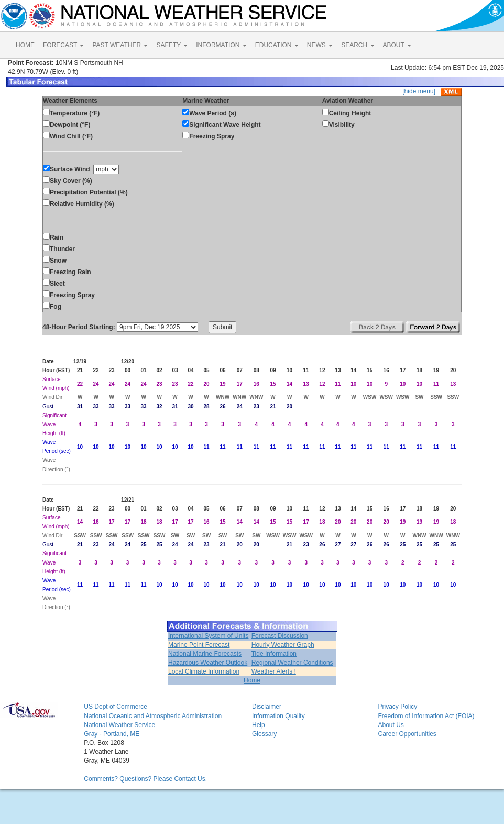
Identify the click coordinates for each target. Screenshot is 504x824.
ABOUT (397, 45)
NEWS (320, 45)
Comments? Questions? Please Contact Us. (145, 779)
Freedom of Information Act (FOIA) (426, 716)
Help (259, 725)
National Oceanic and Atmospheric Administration (153, 716)
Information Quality (278, 716)
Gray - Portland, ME (112, 734)
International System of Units (208, 636)
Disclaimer (267, 707)
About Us (391, 725)
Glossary (264, 734)
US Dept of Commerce (116, 707)
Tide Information (274, 654)
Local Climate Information (204, 671)
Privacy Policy (397, 707)
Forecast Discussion (280, 636)
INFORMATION (221, 45)
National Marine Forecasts (205, 654)
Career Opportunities (407, 734)
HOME (25, 45)
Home (252, 680)
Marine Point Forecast (199, 645)
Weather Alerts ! (274, 671)
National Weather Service (119, 725)
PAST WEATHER (120, 45)
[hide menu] (419, 91)
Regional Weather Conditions (292, 663)
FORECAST (63, 45)
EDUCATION (277, 45)
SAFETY (172, 45)
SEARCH (358, 45)
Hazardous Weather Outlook (208, 663)
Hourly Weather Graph (283, 645)
